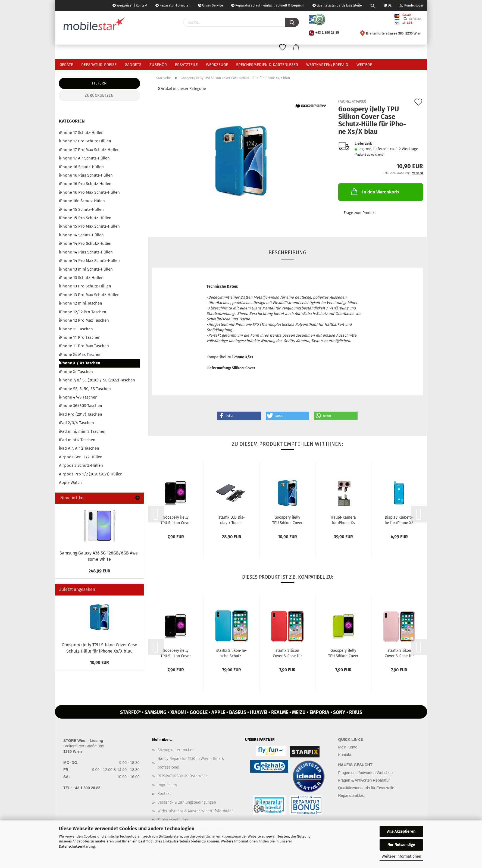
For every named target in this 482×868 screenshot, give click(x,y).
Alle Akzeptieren (401, 831)
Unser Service (211, 5)
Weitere (364, 65)
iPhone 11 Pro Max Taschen (84, 346)
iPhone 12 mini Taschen (81, 303)
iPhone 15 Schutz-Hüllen (81, 209)
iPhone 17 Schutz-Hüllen (81, 133)
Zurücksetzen (99, 95)
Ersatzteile (186, 65)
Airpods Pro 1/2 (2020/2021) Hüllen (91, 474)
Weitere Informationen (401, 856)
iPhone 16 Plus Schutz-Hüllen (86, 175)
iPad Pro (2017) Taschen (81, 414)
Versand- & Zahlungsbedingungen (187, 802)
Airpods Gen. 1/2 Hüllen (81, 457)
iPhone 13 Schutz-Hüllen (81, 278)
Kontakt (164, 794)
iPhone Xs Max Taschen (80, 355)
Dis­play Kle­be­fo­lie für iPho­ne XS (399, 520)
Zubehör (158, 65)
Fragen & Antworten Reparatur (364, 780)
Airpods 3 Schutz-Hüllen (81, 465)
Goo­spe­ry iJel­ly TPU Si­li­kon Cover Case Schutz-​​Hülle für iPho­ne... (176, 520)
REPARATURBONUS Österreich (183, 776)
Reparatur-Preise (99, 65)
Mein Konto (348, 747)
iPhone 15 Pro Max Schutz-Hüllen (89, 226)
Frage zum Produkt (360, 213)
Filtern (99, 83)
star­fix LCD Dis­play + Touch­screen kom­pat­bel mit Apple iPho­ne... (232, 520)
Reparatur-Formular (173, 5)
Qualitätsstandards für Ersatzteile (366, 788)
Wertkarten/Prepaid (327, 65)
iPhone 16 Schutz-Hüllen (81, 167)
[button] (239, 416)
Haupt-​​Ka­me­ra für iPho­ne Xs (343, 520)
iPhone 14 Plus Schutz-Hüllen (86, 252)
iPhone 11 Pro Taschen (80, 337)
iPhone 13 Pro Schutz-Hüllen (85, 286)
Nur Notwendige (401, 845)
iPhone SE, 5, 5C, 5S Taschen (85, 389)
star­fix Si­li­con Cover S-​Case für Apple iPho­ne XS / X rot (287, 653)
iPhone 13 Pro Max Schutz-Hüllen (89, 295)
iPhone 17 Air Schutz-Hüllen (84, 158)
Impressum (167, 785)
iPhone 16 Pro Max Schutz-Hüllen (89, 192)
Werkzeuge (217, 65)
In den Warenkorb (374, 192)
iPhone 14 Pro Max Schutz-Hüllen (89, 261)
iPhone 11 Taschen (76, 329)
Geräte (66, 65)
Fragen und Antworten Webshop (366, 773)
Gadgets (133, 65)
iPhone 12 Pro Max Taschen (84, 320)
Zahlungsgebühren (173, 820)
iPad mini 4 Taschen (77, 440)
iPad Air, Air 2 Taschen (79, 448)
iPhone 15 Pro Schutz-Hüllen (85, 218)
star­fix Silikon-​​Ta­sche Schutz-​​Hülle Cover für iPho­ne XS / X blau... (231, 653)
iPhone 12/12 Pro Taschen (83, 312)
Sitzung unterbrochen (176, 750)
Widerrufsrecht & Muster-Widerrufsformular (195, 811)
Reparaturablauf (352, 795)
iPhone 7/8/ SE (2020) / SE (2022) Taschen (97, 380)
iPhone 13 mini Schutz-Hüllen (86, 269)
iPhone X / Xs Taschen (80, 363)
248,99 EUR (99, 571)
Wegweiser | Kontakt (130, 5)
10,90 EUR (99, 662)
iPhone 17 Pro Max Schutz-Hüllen (89, 150)
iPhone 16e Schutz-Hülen (82, 201)
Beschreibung (287, 252)
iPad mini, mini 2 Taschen (82, 431)
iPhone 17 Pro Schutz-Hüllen (85, 141)
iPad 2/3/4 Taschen (76, 423)
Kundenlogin (411, 5)
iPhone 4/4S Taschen (78, 397)
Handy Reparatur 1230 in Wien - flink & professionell (191, 763)
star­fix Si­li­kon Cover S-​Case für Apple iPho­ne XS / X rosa (399, 653)
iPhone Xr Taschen (76, 372)
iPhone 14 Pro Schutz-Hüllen (85, 243)
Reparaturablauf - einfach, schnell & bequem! (268, 5)
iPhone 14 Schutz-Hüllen (81, 235)
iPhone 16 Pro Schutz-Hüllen (85, 184)
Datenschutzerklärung (77, 846)
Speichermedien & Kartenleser (267, 65)
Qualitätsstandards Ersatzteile (337, 5)
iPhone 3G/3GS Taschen (81, 406)
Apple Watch (70, 482)
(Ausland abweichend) (370, 155)
